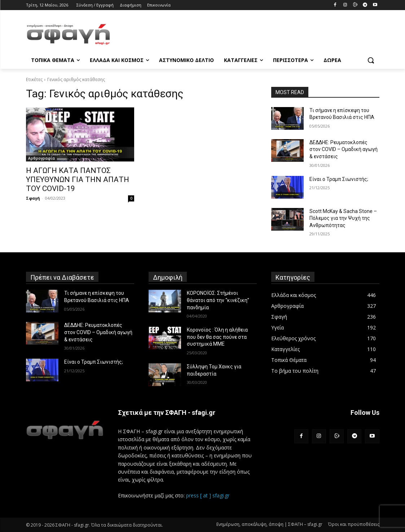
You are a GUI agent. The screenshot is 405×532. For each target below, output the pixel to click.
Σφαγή (33, 198)
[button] (371, 60)
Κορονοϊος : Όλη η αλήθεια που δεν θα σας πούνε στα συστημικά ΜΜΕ (217, 337)
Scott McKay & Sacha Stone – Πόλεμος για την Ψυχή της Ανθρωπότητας (343, 218)
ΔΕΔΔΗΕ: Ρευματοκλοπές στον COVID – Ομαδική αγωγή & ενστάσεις (344, 149)
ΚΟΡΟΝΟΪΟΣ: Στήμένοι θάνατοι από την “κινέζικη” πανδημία (218, 300)
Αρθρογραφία (41, 158)
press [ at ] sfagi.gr (208, 495)
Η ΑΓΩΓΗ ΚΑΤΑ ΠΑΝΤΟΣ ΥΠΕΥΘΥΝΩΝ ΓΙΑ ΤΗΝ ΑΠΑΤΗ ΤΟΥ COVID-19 (78, 179)
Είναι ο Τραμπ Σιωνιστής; (339, 179)
